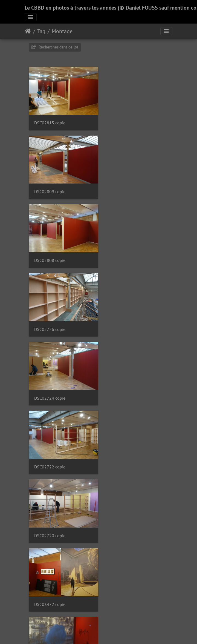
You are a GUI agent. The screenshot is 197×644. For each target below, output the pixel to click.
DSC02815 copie (50, 120)
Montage (62, 31)
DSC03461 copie (50, 451)
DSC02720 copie (50, 319)
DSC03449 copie (50, 583)
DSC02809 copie (124, 120)
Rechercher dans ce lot (55, 47)
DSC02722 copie (124, 253)
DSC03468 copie (50, 385)
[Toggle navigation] (31, 17)
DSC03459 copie (124, 451)
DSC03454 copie (124, 517)
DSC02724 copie (50, 253)
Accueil (28, 31)
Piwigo (111, 632)
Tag (41, 31)
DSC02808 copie (50, 187)
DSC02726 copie (124, 187)
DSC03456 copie (50, 517)
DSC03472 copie (124, 319)
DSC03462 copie (124, 385)
